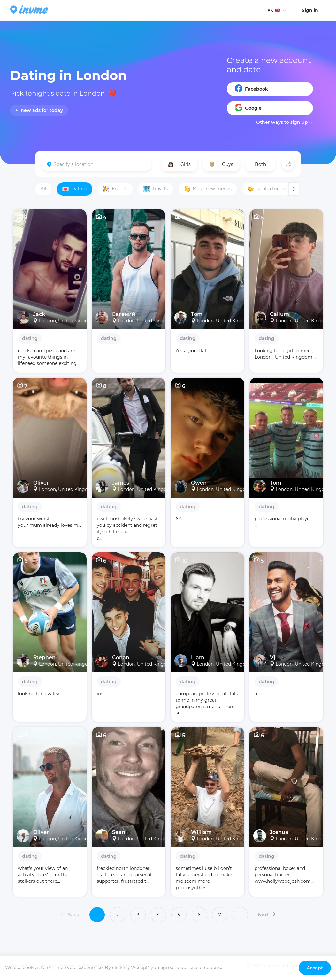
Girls (179, 164)
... (240, 915)
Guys (221, 164)
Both (260, 164)
